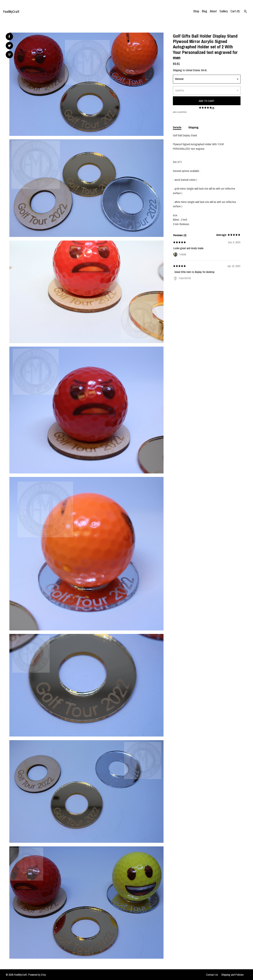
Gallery (224, 11)
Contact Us (212, 975)
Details (177, 127)
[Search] (245, 12)
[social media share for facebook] (9, 37)
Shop (196, 11)
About (213, 11)
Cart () (235, 11)
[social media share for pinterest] (9, 55)
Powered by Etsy (37, 975)
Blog (204, 11)
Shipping (193, 127)
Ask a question (180, 112)
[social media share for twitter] (9, 46)
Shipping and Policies (232, 975)
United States (193, 70)
